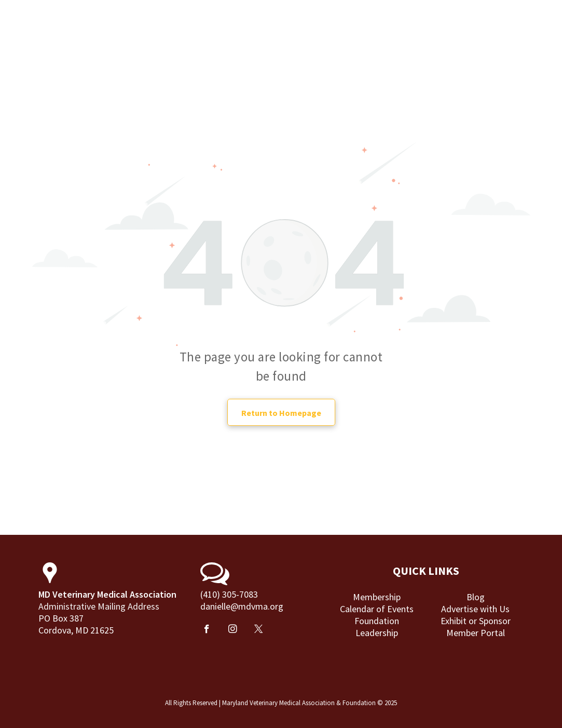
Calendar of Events (377, 609)
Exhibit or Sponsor (476, 621)
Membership (377, 597)
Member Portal (476, 633)
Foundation (377, 621)
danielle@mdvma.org (242, 606)
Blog (476, 597)
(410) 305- (220, 594)
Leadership (377, 633)
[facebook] (207, 630)
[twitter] (259, 630)
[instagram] (233, 630)
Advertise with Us (475, 609)
